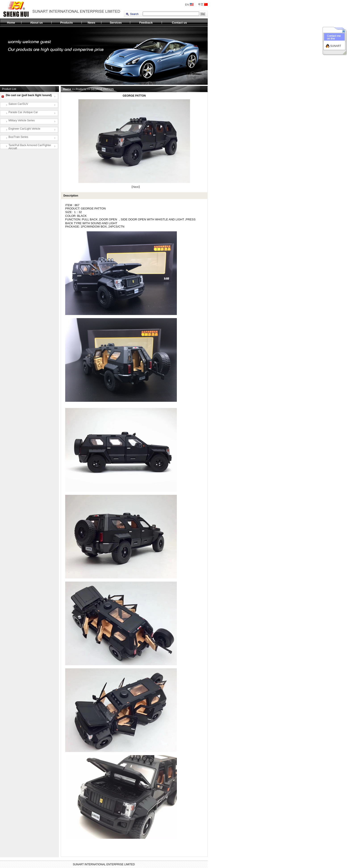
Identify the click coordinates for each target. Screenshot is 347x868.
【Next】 (136, 187)
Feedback (146, 23)
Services (116, 23)
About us (36, 23)
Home (11, 23)
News (91, 23)
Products (67, 23)
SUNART (336, 46)
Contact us (179, 23)
